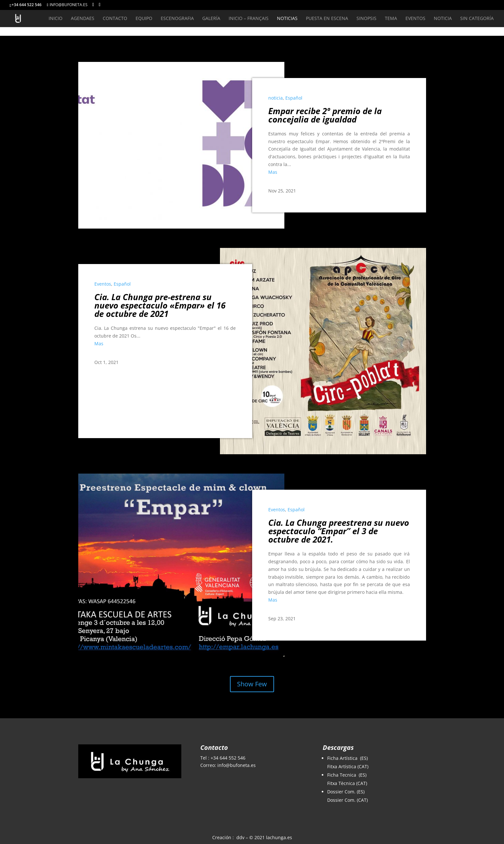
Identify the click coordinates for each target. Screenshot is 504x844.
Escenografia (177, 19)
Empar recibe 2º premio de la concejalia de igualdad (325, 115)
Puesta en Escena (327, 19)
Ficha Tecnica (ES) (347, 775)
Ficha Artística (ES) (347, 758)
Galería (211, 19)
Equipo (144, 19)
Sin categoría (477, 19)
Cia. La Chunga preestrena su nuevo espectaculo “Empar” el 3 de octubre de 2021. (339, 531)
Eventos (415, 19)
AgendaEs (83, 19)
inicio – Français (249, 19)
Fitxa (333, 783)
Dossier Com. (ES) (346, 792)
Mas (273, 172)
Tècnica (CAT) (353, 783)
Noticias (287, 19)
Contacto (115, 19)
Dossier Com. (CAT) (347, 800)
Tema (391, 19)
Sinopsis (366, 19)
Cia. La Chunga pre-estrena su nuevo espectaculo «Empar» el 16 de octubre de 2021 (160, 305)
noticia (443, 19)
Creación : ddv (228, 837)
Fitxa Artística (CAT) (348, 766)
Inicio (56, 19)
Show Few (252, 684)
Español (294, 98)
